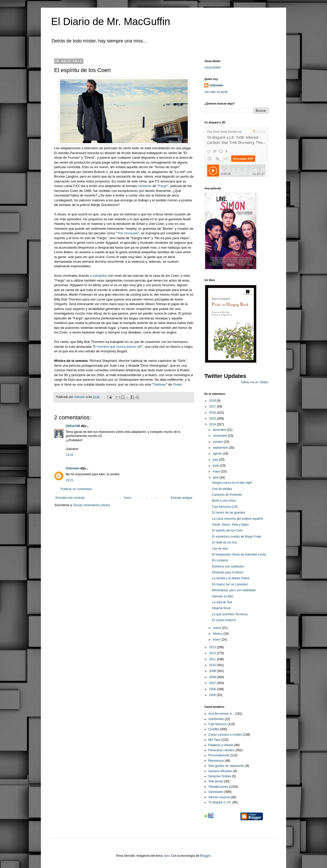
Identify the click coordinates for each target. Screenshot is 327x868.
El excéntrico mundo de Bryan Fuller (237, 537)
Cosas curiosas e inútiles (225, 735)
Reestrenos (216, 761)
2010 (213, 665)
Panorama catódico (221, 750)
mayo (217, 471)
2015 (213, 419)
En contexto (220, 560)
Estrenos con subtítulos (228, 566)
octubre (218, 442)
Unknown (73, 468)
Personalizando (219, 755)
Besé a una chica (224, 501)
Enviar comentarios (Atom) (92, 505)
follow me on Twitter (255, 382)
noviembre (220, 436)
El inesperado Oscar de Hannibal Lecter (239, 554)
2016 (213, 413)
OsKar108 (73, 426)
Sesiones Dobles (220, 776)
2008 (213, 677)
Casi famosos (218, 724)
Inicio (128, 498)
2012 (213, 653)
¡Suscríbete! (213, 67)
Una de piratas (222, 489)
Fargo (163, 186)
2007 (213, 683)
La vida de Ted (222, 602)
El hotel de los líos (224, 542)
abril (216, 478)
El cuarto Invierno (224, 620)
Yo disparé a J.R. (220, 802)
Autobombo (216, 719)
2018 (213, 401)
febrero (218, 634)
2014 (213, 424)
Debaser (160, 384)
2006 (213, 689)
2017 (213, 407)
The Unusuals (128, 233)
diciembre (220, 430)
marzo (218, 628)
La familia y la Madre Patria (231, 578)
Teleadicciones (218, 787)
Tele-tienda (216, 781)
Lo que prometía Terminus (230, 614)
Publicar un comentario (76, 489)
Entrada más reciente (70, 498)
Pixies (177, 384)
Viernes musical (219, 797)
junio (217, 466)
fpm (167, 856)
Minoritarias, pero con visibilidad (234, 590)
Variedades (216, 792)
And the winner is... (221, 714)
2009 (213, 671)
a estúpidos (98, 276)
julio (216, 460)
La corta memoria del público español (237, 519)
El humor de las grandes (229, 513)
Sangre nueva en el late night (232, 483)
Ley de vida (220, 549)
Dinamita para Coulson (228, 572)
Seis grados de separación (226, 766)
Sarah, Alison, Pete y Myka (230, 525)
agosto (218, 454)
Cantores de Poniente (227, 495)
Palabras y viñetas (221, 745)
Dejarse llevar (221, 608)
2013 (213, 647)
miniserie (145, 186)
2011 (213, 659)
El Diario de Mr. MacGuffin (111, 21)
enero (217, 640)
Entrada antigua (182, 498)
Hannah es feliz (223, 596)
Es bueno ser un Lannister (230, 584)
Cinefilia (214, 729)
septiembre (221, 448)
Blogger (205, 856)
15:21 (69, 480)
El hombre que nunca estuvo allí (118, 347)
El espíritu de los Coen (227, 530)
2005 (213, 695)
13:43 (69, 455)
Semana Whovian (220, 771)
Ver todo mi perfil (216, 92)
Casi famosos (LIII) (225, 507)
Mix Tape (214, 740)
